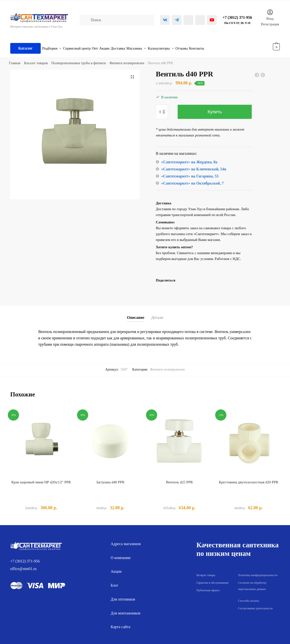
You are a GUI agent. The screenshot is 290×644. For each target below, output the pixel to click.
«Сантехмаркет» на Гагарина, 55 (190, 173)
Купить (215, 109)
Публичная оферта (208, 587)
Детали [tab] (157, 315)
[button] (132, 74)
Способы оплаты (249, 598)
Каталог (25, 47)
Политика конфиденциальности (258, 572)
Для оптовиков (123, 596)
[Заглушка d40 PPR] (110, 440)
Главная (15, 60)
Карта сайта (121, 624)
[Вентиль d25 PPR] (179, 440)
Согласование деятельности (255, 605)
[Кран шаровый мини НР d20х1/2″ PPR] (41, 440)
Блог (115, 582)
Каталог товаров (36, 60)
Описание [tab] (136, 315)
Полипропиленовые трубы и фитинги (79, 60)
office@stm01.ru (23, 566)
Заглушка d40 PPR (110, 479)
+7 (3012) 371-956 (25, 558)
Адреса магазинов (126, 541)
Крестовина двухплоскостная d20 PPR (249, 479)
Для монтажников (126, 610)
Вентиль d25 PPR (179, 479)
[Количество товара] (162, 109)
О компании (121, 555)
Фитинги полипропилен (127, 60)
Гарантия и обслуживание (213, 580)
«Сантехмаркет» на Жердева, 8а (189, 159)
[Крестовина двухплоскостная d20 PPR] (249, 440)
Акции (116, 568)
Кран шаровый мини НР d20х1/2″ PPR (41, 479)
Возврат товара (206, 572)
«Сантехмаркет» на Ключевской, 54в (194, 166)
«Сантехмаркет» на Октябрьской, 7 (192, 180)
